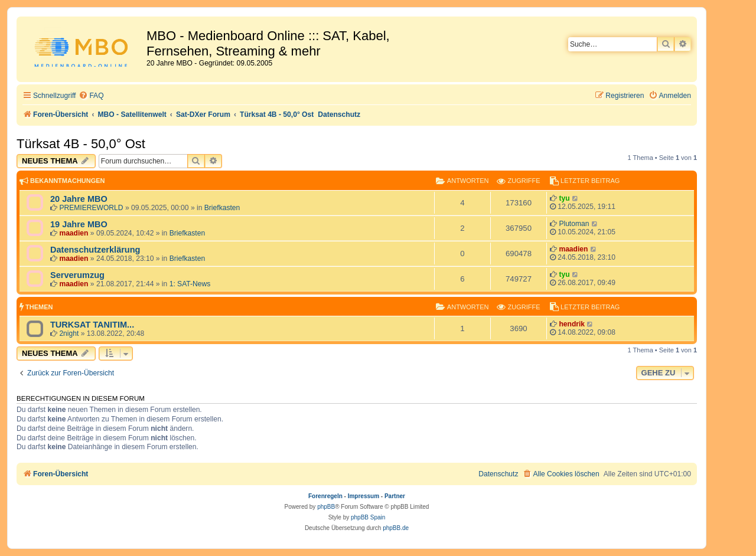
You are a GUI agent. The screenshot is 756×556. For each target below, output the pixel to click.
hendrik (572, 324)
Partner (395, 496)
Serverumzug (77, 275)
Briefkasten (222, 208)
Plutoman (574, 224)
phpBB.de (396, 528)
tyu (564, 198)
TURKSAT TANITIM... (92, 325)
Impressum (364, 496)
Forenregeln (325, 496)
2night (69, 333)
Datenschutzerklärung (95, 250)
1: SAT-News (190, 284)
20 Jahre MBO (79, 199)
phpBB (326, 507)
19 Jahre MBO (79, 224)
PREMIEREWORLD (91, 208)
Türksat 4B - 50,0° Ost (81, 144)
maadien (74, 233)
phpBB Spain (368, 517)
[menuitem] (91, 96)
